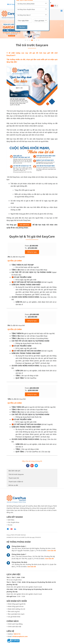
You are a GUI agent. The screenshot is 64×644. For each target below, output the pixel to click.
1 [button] (25, 40)
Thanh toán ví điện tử (16, 482)
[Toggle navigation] (62, 11)
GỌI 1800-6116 (24, 225)
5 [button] (34, 40)
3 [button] (30, 40)
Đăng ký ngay (32, 252)
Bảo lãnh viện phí (14, 471)
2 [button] (28, 40)
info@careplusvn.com (20, 636)
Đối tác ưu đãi (13, 485)
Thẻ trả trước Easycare (16, 474)
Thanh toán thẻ (14, 478)
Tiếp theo (22, 27)
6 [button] (36, 40)
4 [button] (32, 40)
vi (54, 6)
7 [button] (39, 40)
